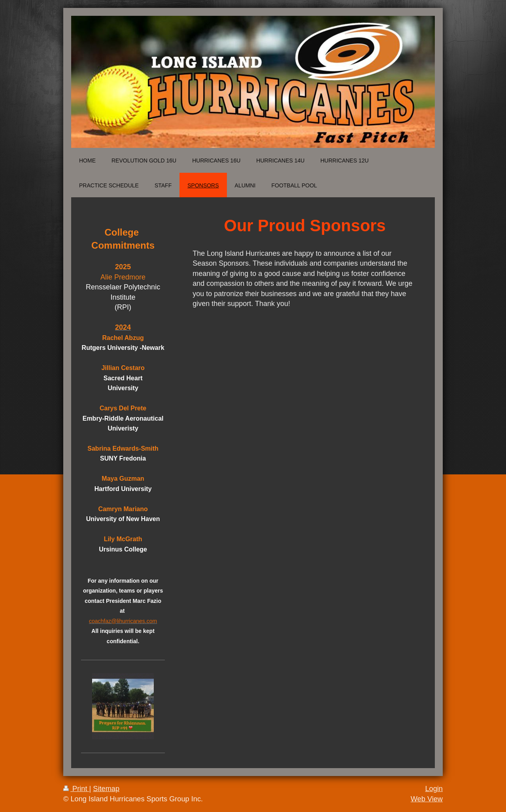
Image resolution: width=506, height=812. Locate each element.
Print (76, 789)
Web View (427, 799)
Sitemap (106, 789)
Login (434, 789)
